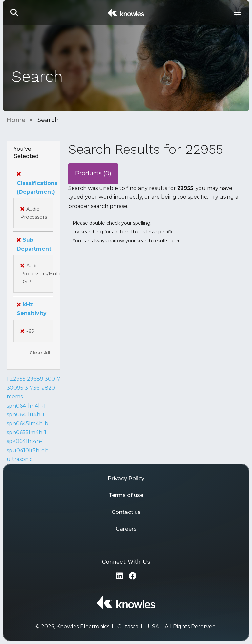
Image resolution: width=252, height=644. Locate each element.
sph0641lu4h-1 (25, 415)
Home (16, 120)
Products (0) (93, 173)
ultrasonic (20, 459)
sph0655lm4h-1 (26, 432)
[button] (14, 12)
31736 (32, 388)
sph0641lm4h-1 (26, 406)
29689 (35, 379)
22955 (18, 379)
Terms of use (126, 495)
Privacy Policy (126, 479)
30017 (52, 379)
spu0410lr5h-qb (28, 450)
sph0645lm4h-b (27, 423)
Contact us (126, 512)
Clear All (40, 353)
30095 (15, 388)
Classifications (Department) (37, 183)
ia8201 (49, 388)
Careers (126, 529)
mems (15, 397)
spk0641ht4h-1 (25, 441)
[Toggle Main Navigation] (238, 12)
